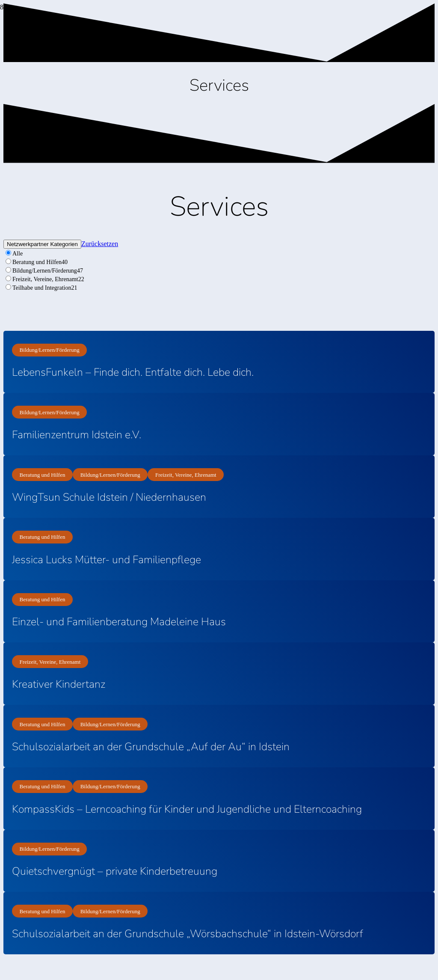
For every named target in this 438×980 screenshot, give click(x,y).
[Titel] (0, 32)
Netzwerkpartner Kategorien (42, 244)
